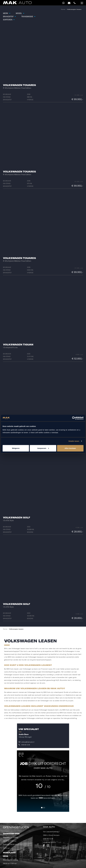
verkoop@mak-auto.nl (26, 742)
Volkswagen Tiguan (18, 344)
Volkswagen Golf (17, 517)
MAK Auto (23, 795)
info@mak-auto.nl (49, 842)
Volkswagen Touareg (19, 85)
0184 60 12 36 (24, 745)
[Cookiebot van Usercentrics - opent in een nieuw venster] (74, 418)
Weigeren (16, 448)
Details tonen (74, 441)
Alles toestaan (70, 448)
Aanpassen (43, 448)
